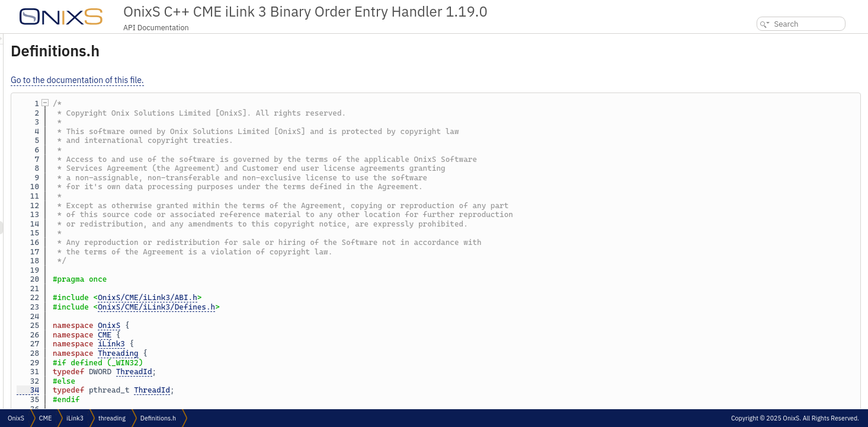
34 (176, 390)
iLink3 (260, 344)
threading (112, 418)
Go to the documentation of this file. (225, 80)
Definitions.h (158, 418)
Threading (266, 353)
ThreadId (282, 372)
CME (253, 335)
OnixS (257, 325)
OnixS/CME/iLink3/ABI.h (296, 297)
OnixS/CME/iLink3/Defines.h (305, 307)
